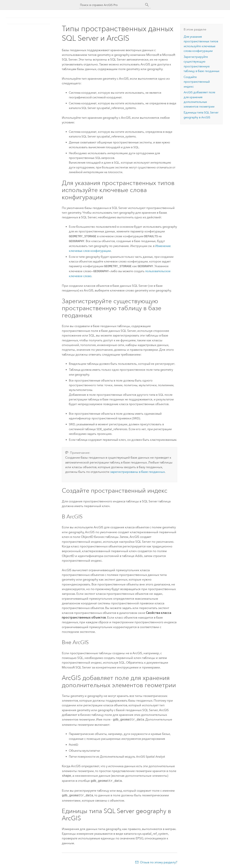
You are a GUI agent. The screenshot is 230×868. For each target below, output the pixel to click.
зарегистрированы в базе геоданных (137, 472)
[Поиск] (147, 5)
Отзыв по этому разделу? (159, 861)
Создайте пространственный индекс (197, 82)
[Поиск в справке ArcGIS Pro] (111, 5)
